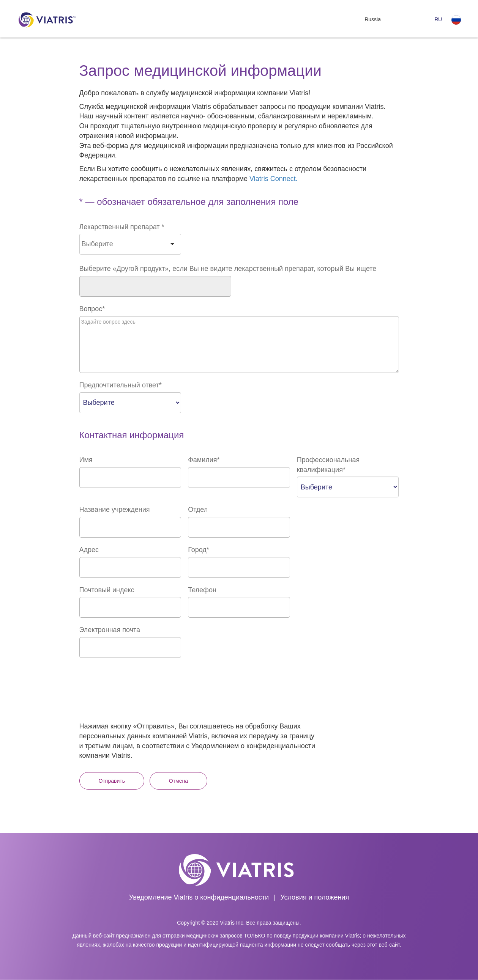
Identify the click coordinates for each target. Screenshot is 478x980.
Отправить (112, 781)
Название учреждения (115, 510)
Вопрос (92, 309)
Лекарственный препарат (122, 227)
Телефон (202, 590)
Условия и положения (315, 897)
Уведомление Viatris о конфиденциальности (199, 897)
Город (199, 550)
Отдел (198, 510)
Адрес (89, 550)
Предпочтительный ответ (121, 385)
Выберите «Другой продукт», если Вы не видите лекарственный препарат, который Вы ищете (228, 269)
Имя (86, 460)
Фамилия (204, 460)
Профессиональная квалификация (328, 465)
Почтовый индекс (107, 590)
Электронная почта (110, 630)
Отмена (178, 781)
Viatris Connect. (274, 179)
